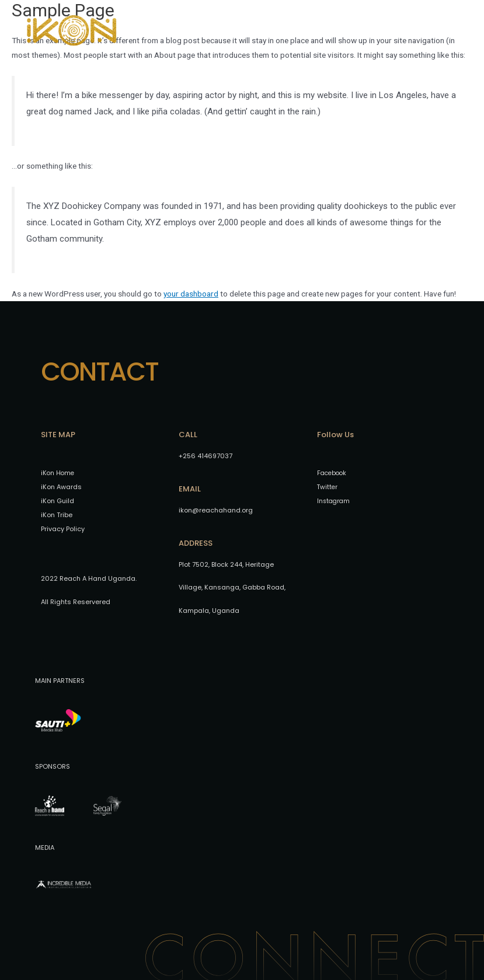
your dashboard (191, 294)
